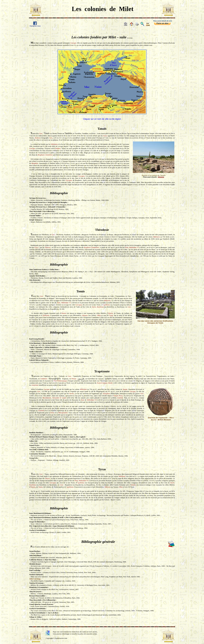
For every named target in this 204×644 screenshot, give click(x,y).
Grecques (81, 176)
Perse (52, 413)
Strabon (37, 138)
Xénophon (106, 394)
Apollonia (106, 305)
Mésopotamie (63, 413)
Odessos (85, 315)
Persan (74, 379)
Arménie (120, 398)
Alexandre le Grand (59, 398)
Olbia (99, 315)
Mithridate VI (134, 247)
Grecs (105, 136)
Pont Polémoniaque (60, 381)
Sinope (125, 389)
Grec (41, 133)
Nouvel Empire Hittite (105, 383)
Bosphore (35, 163)
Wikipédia (161, 177)
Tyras (111, 315)
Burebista (100, 307)
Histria (64, 313)
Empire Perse (118, 396)
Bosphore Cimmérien (45, 155)
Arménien (44, 379)
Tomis (40, 487)
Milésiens (54, 144)
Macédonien (47, 398)
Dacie (94, 307)
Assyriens (35, 385)
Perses (72, 394)
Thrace (47, 478)
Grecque (73, 43)
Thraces (48, 247)
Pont (127, 247)
